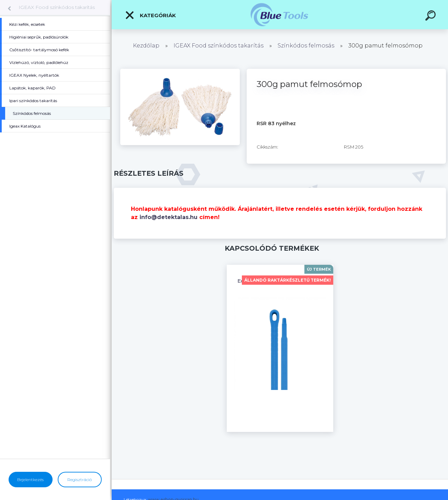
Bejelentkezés (30, 480)
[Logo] (280, 15)
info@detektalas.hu (169, 217)
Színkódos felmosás (306, 46)
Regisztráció (80, 480)
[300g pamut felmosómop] (180, 71)
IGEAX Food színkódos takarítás (57, 7)
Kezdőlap (146, 46)
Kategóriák (150, 15)
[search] (432, 17)
